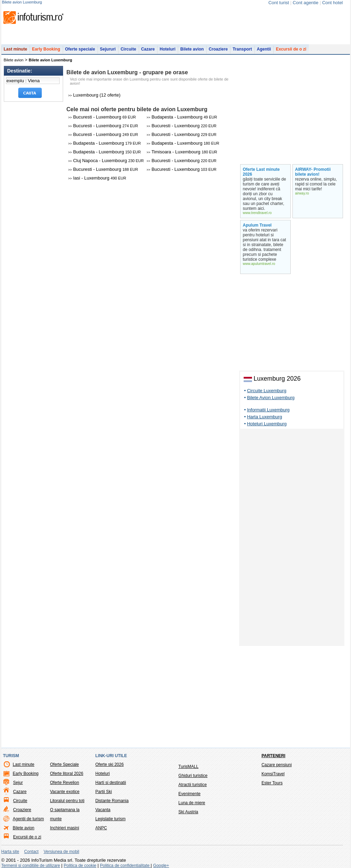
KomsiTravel (273, 774)
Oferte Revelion (65, 783)
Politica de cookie (80, 866)
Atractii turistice (193, 785)
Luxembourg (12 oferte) (94, 95)
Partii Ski (104, 792)
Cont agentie (306, 3)
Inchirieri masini (65, 828)
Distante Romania (112, 801)
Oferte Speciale (65, 764)
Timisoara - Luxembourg (182, 152)
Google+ (161, 866)
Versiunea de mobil (61, 852)
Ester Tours (272, 783)
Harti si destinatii (111, 783)
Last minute (16, 49)
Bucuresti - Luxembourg (102, 117)
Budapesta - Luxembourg (182, 117)
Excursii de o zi (291, 49)
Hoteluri (167, 49)
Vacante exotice (65, 792)
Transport (242, 49)
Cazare (148, 49)
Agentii (264, 49)
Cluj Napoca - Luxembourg (106, 161)
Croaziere (218, 49)
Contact (31, 852)
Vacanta (103, 810)
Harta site (10, 852)
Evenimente (189, 794)
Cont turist (279, 3)
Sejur (18, 783)
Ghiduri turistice (193, 776)
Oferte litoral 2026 (67, 774)
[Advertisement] (292, 539)
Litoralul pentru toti (67, 801)
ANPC (101, 828)
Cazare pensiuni (277, 765)
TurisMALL (189, 767)
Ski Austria (188, 812)
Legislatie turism (111, 819)
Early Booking (46, 49)
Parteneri (273, 756)
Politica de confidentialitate (125, 866)
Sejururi (108, 49)
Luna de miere (192, 803)
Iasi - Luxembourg (97, 178)
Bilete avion (192, 49)
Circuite (128, 49)
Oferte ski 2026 (110, 764)
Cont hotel (332, 3)
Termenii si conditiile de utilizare (31, 866)
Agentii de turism (28, 819)
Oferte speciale (80, 49)
